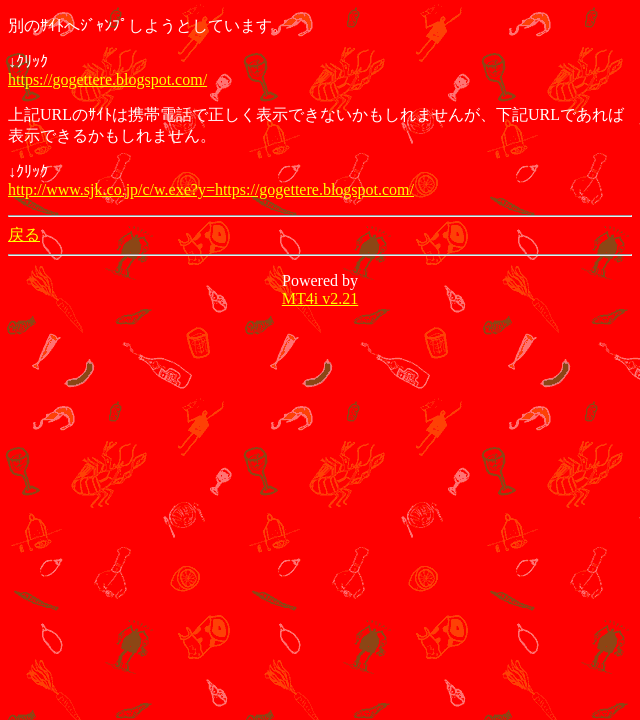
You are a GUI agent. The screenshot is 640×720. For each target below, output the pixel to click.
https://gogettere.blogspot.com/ (107, 79)
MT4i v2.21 (320, 298)
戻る (24, 234)
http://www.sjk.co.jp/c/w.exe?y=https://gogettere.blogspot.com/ (211, 189)
